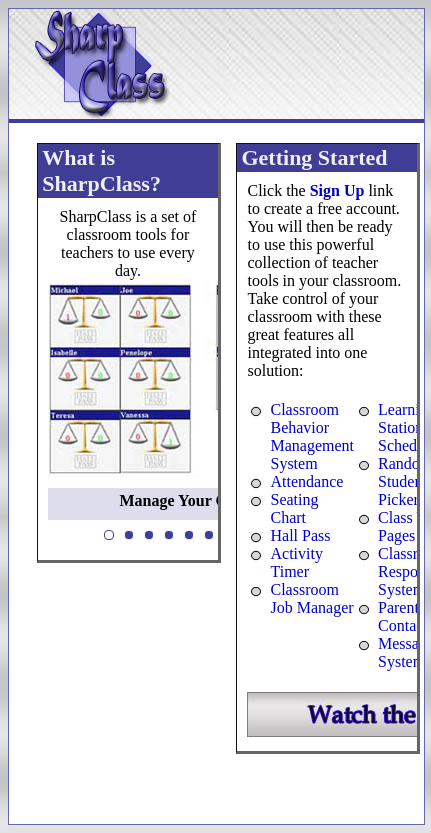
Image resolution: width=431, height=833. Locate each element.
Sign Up (337, 190)
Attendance (306, 481)
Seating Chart (294, 508)
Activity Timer (296, 562)
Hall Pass (300, 535)
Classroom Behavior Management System (312, 436)
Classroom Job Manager (311, 598)
